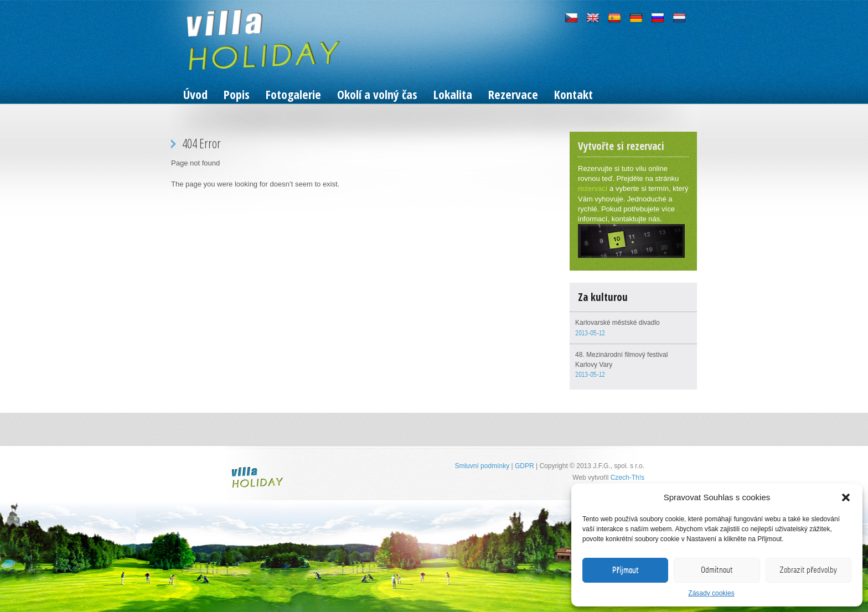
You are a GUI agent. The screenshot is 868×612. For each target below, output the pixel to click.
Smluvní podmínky (482, 466)
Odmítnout (717, 570)
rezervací (593, 188)
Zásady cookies (711, 593)
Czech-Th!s (627, 478)
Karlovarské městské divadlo (618, 323)
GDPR (525, 466)
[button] (846, 497)
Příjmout (626, 570)
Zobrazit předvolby (808, 570)
